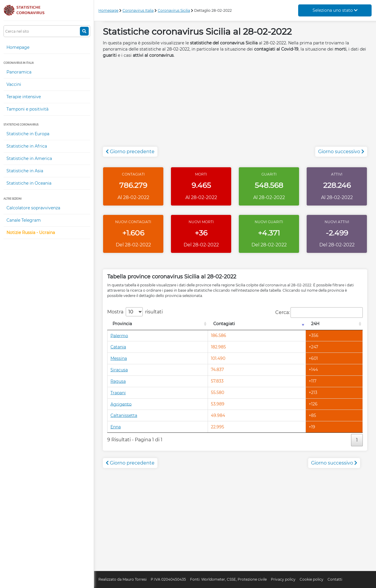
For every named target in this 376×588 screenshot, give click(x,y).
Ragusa (118, 381)
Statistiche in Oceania (29, 183)
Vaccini (14, 84)
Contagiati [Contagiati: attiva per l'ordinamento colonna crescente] (224, 324)
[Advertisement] (235, 106)
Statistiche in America (29, 158)
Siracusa (119, 370)
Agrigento (121, 404)
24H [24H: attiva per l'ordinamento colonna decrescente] (315, 324)
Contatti (335, 579)
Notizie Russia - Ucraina (31, 233)
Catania (118, 347)
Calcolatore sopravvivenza (33, 208)
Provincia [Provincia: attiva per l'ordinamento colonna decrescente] (122, 324)
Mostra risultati (135, 312)
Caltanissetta (124, 415)
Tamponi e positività (27, 109)
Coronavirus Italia (138, 10)
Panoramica (19, 72)
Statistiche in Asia (25, 171)
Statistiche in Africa (27, 146)
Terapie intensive (24, 97)
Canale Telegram (24, 220)
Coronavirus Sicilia (174, 10)
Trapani (118, 393)
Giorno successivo (341, 152)
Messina (119, 358)
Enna (116, 427)
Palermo (119, 335)
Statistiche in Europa (28, 134)
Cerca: (319, 313)
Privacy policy (283, 579)
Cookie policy (312, 579)
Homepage (18, 47)
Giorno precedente (130, 152)
